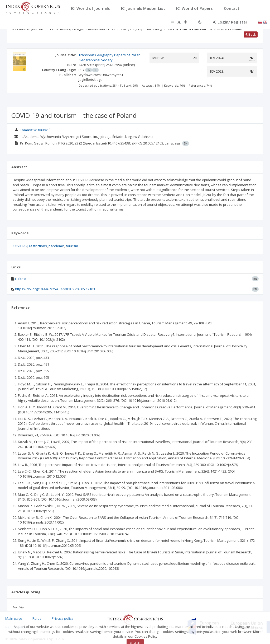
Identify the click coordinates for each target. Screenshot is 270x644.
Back (251, 34)
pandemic (56, 246)
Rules (37, 618)
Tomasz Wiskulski (34, 130)
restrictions (38, 246)
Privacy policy (62, 618)
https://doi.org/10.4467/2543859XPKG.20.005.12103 (55, 289)
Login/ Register (230, 22)
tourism (72, 246)
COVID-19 (20, 246)
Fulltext (21, 279)
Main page (14, 618)
